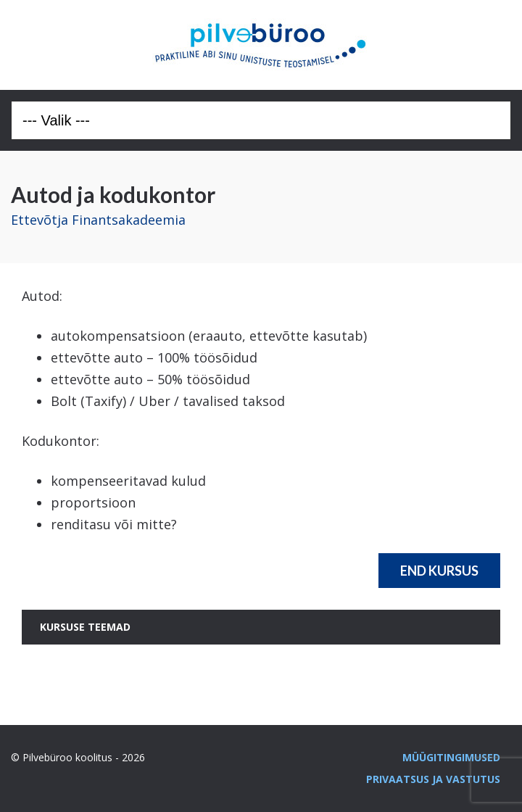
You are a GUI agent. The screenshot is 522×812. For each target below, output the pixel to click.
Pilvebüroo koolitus (261, 45)
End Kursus (439, 571)
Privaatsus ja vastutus (433, 779)
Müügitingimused (451, 757)
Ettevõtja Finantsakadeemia (98, 220)
